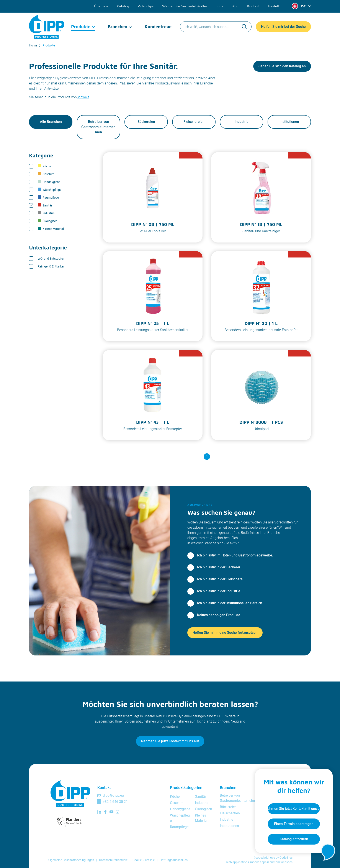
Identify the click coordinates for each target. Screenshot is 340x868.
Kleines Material (51, 229)
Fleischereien (194, 122)
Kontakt (253, 6)
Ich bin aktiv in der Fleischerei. (221, 579)
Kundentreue (158, 26)
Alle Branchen (51, 122)
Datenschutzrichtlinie (113, 860)
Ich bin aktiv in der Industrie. (219, 591)
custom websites (281, 862)
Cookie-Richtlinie (144, 860)
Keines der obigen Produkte (219, 615)
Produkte (81, 26)
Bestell (274, 6)
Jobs (219, 6)
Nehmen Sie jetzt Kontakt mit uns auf (170, 741)
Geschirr (46, 174)
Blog (235, 6)
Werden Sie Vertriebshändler (185, 6)
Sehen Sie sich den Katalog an (282, 66)
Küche (44, 166)
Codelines (286, 858)
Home (33, 45)
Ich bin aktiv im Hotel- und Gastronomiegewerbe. (235, 555)
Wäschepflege (50, 190)
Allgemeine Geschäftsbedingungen (71, 860)
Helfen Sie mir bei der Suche (283, 26)
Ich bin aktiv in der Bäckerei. (219, 567)
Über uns (101, 6)
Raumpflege (48, 198)
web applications (238, 862)
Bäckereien (146, 122)
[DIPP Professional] (47, 26)
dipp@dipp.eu (113, 796)
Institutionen (289, 122)
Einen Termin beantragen (294, 824)
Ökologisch (48, 221)
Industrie (242, 122)
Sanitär (45, 205)
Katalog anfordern (294, 839)
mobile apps (258, 862)
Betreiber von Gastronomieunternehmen (98, 127)
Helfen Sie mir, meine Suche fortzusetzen (225, 633)
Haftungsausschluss (174, 860)
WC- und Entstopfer (51, 259)
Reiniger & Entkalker (51, 266)
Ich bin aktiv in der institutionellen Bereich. (230, 603)
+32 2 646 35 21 (115, 802)
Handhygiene (49, 182)
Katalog (123, 6)
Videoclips (146, 6)
